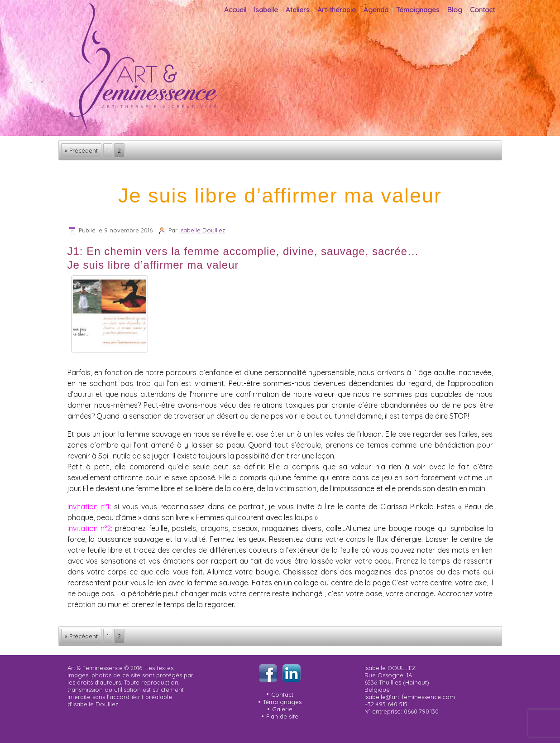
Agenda (376, 10)
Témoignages (418, 10)
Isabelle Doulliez (202, 230)
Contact (482, 10)
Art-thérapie (337, 10)
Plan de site (282, 716)
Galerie (282, 709)
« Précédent (81, 150)
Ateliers (298, 10)
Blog (455, 10)
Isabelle (266, 10)
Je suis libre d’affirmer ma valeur (280, 195)
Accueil (235, 10)
